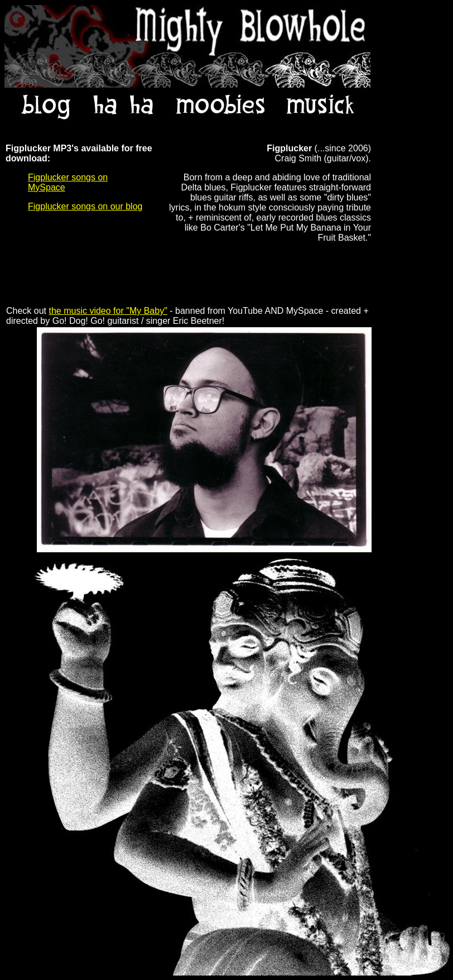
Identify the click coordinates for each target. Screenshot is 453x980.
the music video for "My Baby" (108, 311)
